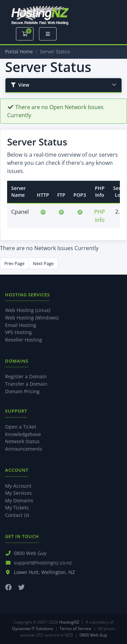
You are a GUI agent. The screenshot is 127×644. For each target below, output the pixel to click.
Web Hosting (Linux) (28, 310)
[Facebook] (8, 587)
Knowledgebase (23, 434)
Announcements (24, 449)
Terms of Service (76, 629)
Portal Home (19, 51)
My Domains (19, 500)
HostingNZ (69, 622)
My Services (18, 493)
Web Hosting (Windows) (32, 318)
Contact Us (17, 515)
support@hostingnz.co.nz (43, 563)
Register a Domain (26, 376)
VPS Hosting (18, 332)
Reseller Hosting (24, 340)
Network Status (22, 441)
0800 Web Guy (30, 553)
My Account (18, 486)
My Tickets (17, 508)
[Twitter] (22, 587)
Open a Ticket (21, 427)
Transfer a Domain (26, 384)
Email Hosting (21, 325)
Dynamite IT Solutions (33, 629)
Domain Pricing (22, 391)
